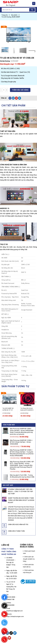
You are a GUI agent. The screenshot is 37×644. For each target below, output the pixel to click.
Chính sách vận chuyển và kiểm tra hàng (29, 559)
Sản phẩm (14, 15)
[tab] (18, 106)
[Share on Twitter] (13, 98)
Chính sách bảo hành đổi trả (28, 566)
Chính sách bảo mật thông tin (28, 571)
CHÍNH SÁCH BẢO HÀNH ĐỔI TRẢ (18, 525)
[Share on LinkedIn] (20, 98)
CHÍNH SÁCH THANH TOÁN (16, 531)
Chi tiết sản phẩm (13, 106)
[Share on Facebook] (10, 98)
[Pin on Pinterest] (16, 98)
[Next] (35, 52)
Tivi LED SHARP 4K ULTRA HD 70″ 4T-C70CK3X (8, 409)
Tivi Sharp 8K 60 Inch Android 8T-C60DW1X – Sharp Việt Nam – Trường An (27, 409)
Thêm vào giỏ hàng (20, 90)
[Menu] (34, 4)
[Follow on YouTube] (9, 638)
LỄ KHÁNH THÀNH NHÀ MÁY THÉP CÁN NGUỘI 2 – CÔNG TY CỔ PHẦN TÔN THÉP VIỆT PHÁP (21, 492)
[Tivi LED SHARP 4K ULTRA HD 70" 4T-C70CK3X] (10, 399)
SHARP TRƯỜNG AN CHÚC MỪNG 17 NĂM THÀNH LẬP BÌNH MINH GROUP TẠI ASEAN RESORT (21, 500)
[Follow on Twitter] (15, 633)
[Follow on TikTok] (11, 633)
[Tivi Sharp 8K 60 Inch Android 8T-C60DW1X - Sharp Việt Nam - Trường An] (27, 399)
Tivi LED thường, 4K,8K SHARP (11, 17)
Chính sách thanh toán (29, 552)
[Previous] (1, 406)
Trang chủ (5, 15)
